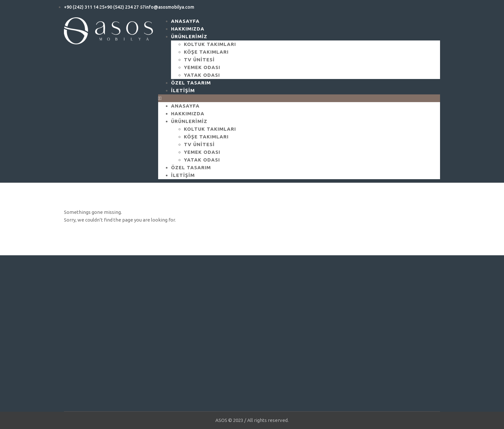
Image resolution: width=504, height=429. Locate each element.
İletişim (183, 90)
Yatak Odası (202, 160)
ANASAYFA (185, 106)
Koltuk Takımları (210, 44)
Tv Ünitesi (199, 60)
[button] (299, 98)
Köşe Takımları (206, 52)
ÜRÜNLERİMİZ (189, 36)
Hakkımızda (188, 114)
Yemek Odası (202, 67)
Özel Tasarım (191, 167)
